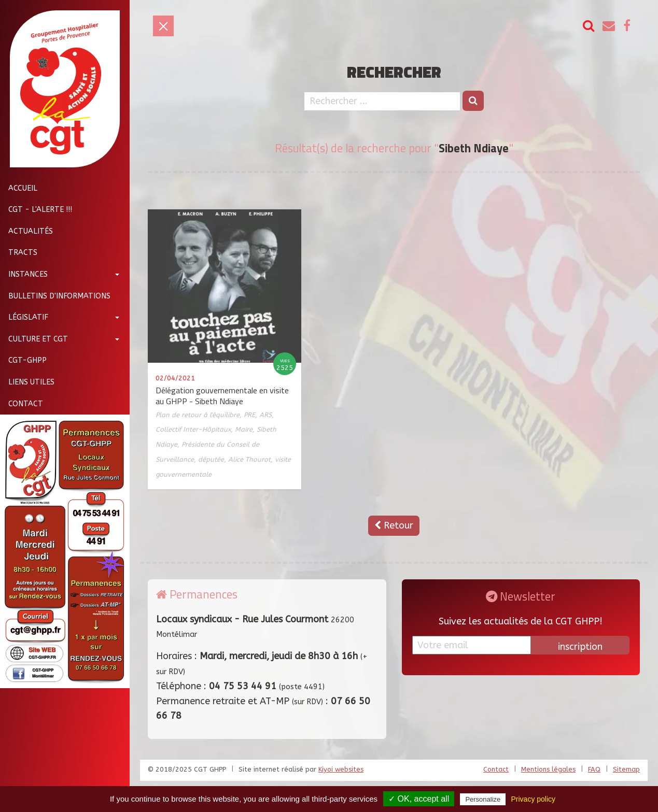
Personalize (483, 799)
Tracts (19, 253)
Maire (244, 429)
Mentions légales (548, 769)
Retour (394, 525)
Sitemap (626, 769)
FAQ (594, 769)
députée (211, 459)
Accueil (19, 188)
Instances (24, 274)
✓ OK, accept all (419, 799)
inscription (580, 647)
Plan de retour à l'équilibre (198, 415)
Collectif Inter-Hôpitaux (193, 429)
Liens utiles (27, 382)
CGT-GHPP (23, 360)
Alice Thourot (249, 459)
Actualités (26, 231)
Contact (22, 404)
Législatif (24, 317)
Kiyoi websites (341, 769)
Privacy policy (533, 799)
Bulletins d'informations (55, 296)
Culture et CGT (34, 339)
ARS (265, 415)
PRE (249, 415)
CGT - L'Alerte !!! (36, 210)
